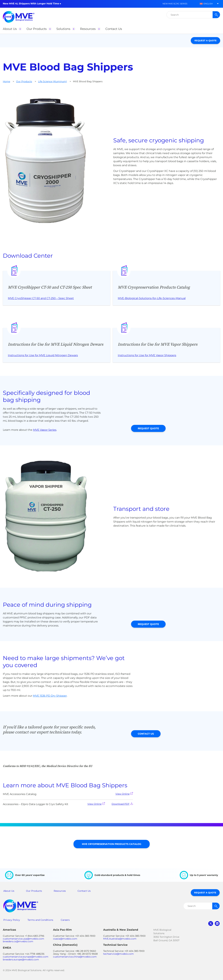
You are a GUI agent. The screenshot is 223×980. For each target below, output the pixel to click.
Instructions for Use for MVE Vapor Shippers (147, 355)
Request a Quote (206, 40)
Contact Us (146, 734)
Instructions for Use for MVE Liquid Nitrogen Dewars (43, 355)
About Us (9, 891)
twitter (211, 924)
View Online (124, 794)
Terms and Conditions (40, 920)
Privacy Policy (12, 920)
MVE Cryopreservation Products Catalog (112, 844)
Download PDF (122, 804)
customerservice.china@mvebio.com (75, 957)
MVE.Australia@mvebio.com (120, 939)
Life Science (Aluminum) (53, 81)
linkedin (217, 924)
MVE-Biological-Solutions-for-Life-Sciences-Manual (152, 298)
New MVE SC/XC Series (175, 4)
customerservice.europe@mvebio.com (26, 957)
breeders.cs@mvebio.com (18, 941)
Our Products (24, 81)
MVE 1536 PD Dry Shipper (50, 696)
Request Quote (148, 428)
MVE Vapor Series (45, 430)
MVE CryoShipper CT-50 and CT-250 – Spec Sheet (41, 298)
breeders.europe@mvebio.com (21, 960)
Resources (60, 891)
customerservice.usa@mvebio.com (23, 939)
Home (6, 81)
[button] (206, 4)
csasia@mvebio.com (65, 939)
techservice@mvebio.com (118, 954)
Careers (65, 920)
